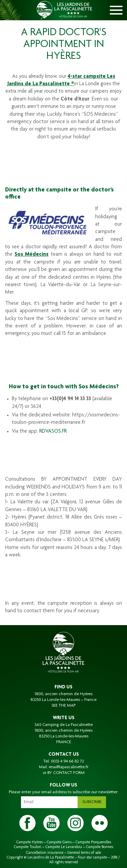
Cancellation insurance (45, 853)
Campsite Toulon (28, 847)
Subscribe (92, 802)
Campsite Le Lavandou (64, 847)
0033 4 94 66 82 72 (67, 761)
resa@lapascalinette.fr (69, 767)
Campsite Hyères (29, 842)
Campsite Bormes (100, 847)
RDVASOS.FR (53, 432)
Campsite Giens (59, 842)
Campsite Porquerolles (93, 842)
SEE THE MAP (63, 706)
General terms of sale (84, 853)
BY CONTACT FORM (66, 773)
